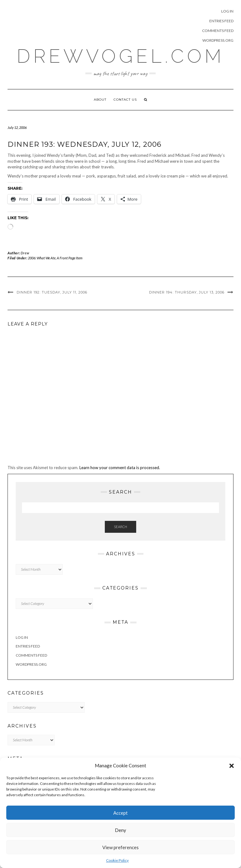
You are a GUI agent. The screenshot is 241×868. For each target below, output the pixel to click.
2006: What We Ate (42, 258)
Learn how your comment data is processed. (120, 468)
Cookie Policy (117, 860)
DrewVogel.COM (120, 56)
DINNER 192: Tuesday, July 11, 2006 (52, 292)
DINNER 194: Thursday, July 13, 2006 (187, 292)
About (100, 100)
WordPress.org (218, 40)
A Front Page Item (70, 258)
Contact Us (125, 100)
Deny (120, 830)
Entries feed (221, 21)
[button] (232, 766)
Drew (25, 253)
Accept (120, 813)
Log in (227, 11)
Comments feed (218, 31)
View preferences (120, 847)
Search (120, 527)
